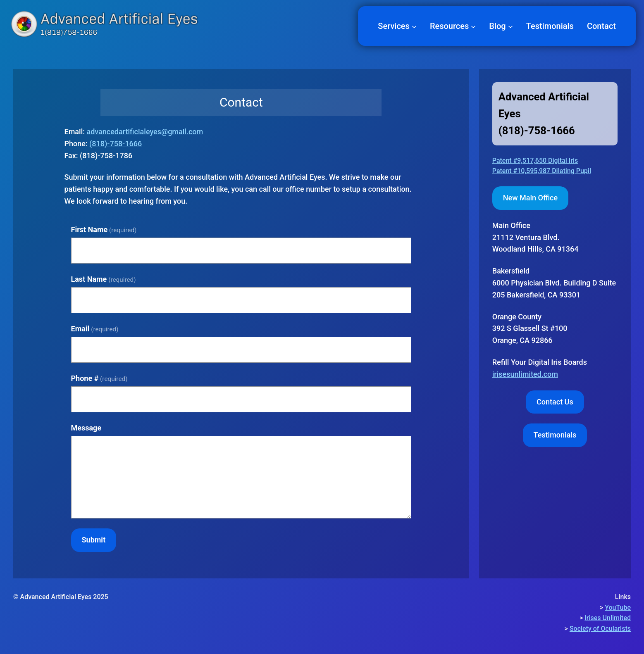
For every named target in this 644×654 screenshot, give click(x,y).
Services (394, 26)
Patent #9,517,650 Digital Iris (535, 161)
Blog (497, 26)
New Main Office (530, 198)
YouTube (618, 608)
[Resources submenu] (473, 26)
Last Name (104, 279)
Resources (449, 26)
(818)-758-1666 (116, 144)
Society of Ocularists (600, 629)
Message (86, 428)
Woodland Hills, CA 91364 (535, 237)
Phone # (99, 378)
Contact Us (555, 402)
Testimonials (555, 435)
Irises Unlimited (608, 618)
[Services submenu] (414, 26)
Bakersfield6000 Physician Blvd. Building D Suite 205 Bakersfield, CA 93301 (554, 283)
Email (95, 329)
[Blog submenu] (510, 26)
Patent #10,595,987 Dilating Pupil (542, 171)
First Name (104, 229)
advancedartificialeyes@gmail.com (145, 132)
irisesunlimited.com (525, 374)
